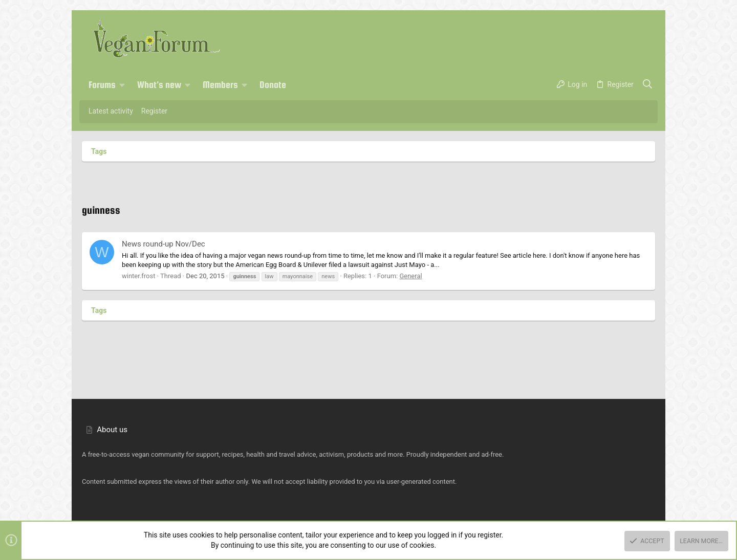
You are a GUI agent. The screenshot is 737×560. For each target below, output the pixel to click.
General (410, 276)
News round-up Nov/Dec (164, 244)
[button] (122, 85)
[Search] (648, 85)
